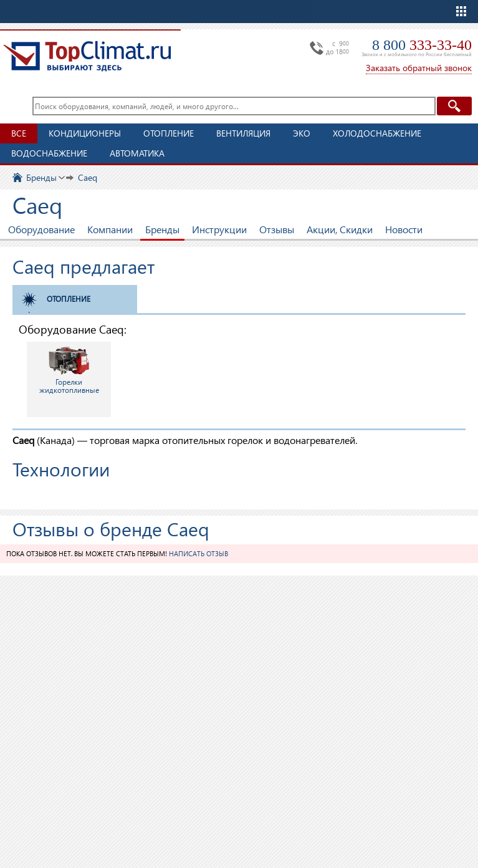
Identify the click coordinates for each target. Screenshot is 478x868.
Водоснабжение (49, 153)
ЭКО (302, 133)
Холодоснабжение (377, 133)
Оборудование (41, 229)
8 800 (422, 45)
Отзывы (277, 229)
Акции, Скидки (340, 229)
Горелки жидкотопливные (69, 369)
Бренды (162, 229)
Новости (404, 229)
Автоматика (137, 153)
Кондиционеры (85, 133)
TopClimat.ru (87, 56)
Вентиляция (243, 133)
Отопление (169, 133)
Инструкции (219, 229)
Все (19, 133)
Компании (110, 229)
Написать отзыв (198, 553)
